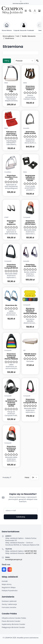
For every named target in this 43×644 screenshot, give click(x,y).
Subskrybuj (21, 517)
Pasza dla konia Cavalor (11, 621)
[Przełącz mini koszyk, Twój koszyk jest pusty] (39, 11)
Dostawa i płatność (9, 601)
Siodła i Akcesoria (29, 36)
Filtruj (7, 61)
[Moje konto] (35, 11)
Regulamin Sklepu (9, 587)
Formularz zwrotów (9, 607)
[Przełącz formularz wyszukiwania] (30, 11)
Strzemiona (10, 38)
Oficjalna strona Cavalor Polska (14, 618)
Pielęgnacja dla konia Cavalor (13, 627)
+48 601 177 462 (31, 553)
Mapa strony (7, 584)
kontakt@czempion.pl (14, 560)
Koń (18, 36)
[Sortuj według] (24, 61)
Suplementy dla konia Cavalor (13, 624)
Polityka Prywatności (10, 591)
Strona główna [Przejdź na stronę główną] (8, 36)
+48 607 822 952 (30, 551)
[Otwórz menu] (26, 11)
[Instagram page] (10, 570)
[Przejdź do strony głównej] (12, 10)
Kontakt (5, 581)
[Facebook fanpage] (4, 570)
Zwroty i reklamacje (9, 604)
